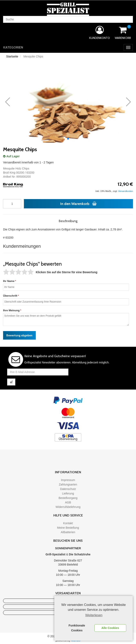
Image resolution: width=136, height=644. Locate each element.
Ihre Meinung (11, 310)
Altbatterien (68, 532)
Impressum (68, 480)
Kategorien (13, 47)
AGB (68, 502)
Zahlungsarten (68, 484)
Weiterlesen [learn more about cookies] (94, 615)
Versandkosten (125, 191)
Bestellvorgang (68, 498)
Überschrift (10, 296)
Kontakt (68, 523)
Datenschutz (68, 489)
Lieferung (68, 493)
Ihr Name (9, 281)
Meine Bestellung (68, 528)
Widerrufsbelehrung (68, 507)
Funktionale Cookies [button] (77, 628)
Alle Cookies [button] (110, 628)
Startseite (12, 56)
